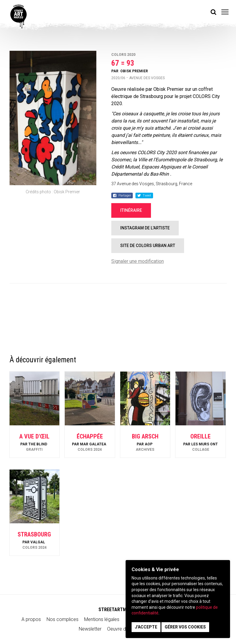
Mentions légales (102, 619)
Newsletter (90, 629)
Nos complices (63, 619)
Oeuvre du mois (124, 629)
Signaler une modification (138, 261)
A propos (31, 619)
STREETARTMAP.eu (118, 609)
